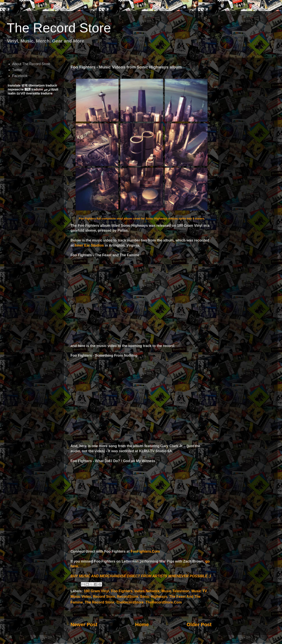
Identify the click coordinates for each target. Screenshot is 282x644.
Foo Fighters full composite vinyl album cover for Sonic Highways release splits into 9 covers (142, 219)
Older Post (199, 625)
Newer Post (84, 625)
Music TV (199, 591)
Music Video (81, 597)
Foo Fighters (122, 591)
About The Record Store (31, 64)
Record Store (104, 597)
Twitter (17, 70)
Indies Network (147, 591)
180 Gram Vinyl (96, 591)
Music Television (175, 591)
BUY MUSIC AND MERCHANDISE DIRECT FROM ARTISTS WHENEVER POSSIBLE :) (141, 576)
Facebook (20, 76)
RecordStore (128, 597)
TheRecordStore (130, 602)
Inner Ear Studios (89, 245)
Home (142, 625)
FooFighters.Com (145, 551)
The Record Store (59, 28)
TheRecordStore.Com (164, 602)
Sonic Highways (154, 597)
